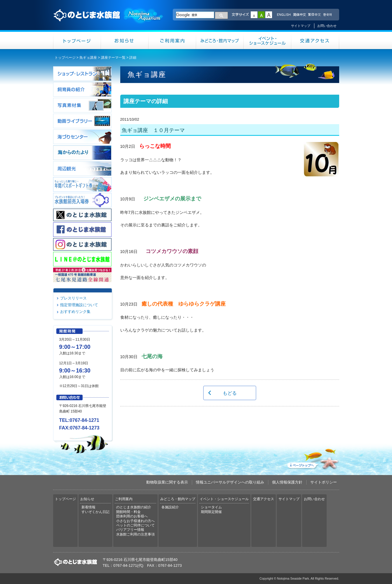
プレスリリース (73, 298)
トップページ (77, 40)
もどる (230, 393)
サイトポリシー (324, 482)
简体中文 (299, 15)
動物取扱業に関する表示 (167, 482)
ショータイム (211, 507)
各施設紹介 (170, 507)
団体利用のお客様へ (132, 516)
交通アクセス (315, 40)
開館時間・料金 (128, 512)
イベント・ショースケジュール (268, 40)
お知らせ (125, 40)
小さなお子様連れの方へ (135, 521)
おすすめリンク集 (75, 312)
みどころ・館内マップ (220, 40)
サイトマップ (301, 26)
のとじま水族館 (109, 21)
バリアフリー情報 (130, 530)
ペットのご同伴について (135, 525)
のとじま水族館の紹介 (134, 507)
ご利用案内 (172, 40)
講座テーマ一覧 (113, 58)
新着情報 (88, 507)
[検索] (195, 15)
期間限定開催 (211, 512)
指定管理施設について (79, 305)
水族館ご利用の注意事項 (135, 534)
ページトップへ (313, 458)
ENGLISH (284, 15)
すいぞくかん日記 (95, 512)
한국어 (328, 15)
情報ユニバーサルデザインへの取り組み (230, 482)
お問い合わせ (327, 26)
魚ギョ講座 (88, 58)
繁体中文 (314, 15)
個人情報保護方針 (287, 482)
